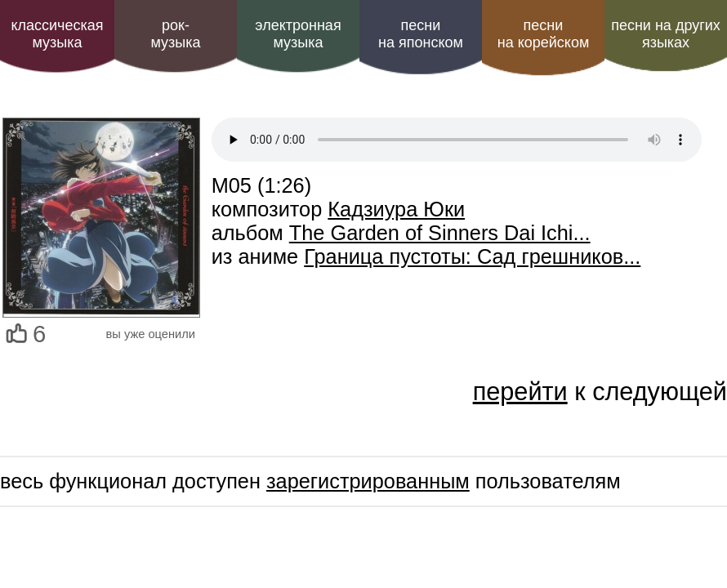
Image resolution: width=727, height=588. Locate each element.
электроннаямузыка (298, 34)
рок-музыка (175, 34)
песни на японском (421, 34)
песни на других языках (666, 34)
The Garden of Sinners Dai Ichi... (440, 233)
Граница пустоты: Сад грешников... (472, 256)
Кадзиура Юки (396, 209)
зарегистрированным (368, 481)
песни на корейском (544, 34)
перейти (520, 391)
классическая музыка (57, 34)
